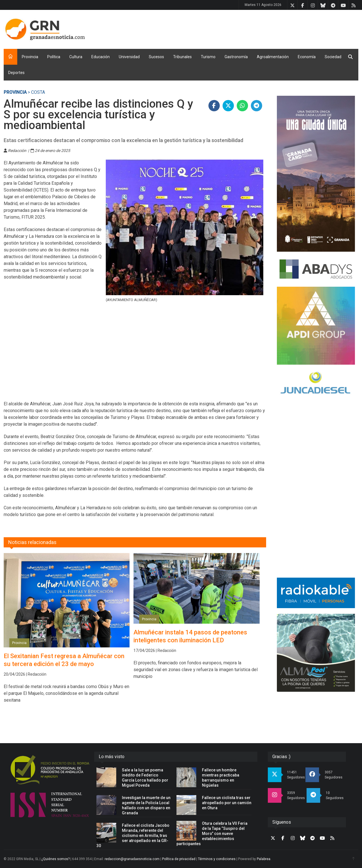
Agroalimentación (273, 57)
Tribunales (182, 57)
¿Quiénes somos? (55, 859)
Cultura (76, 57)
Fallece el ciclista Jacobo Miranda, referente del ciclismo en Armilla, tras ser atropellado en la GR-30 (133, 836)
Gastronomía (236, 57)
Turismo (208, 57)
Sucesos (156, 57)
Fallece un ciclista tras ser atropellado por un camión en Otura (227, 803)
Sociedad (333, 57)
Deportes (16, 73)
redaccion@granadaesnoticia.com (132, 859)
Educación (101, 57)
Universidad (129, 57)
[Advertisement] (255, 28)
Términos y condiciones (217, 859)
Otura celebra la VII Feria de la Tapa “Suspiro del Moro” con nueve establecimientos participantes (212, 834)
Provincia (30, 57)
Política (54, 57)
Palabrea (264, 859)
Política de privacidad (179, 859)
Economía (307, 57)
